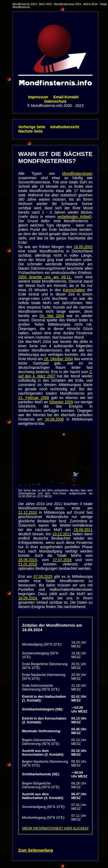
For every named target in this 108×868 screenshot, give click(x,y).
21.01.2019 (28, 564)
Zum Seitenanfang (36, 850)
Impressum (38, 97)
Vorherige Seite (32, 127)
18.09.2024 (28, 598)
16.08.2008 (54, 419)
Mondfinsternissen (77, 173)
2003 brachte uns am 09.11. (45, 277)
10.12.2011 (62, 534)
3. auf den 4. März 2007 (55, 374)
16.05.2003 (83, 247)
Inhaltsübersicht (65, 127)
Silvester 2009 (61, 402)
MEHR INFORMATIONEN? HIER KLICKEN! (55, 828)
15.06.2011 (83, 530)
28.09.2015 (28, 560)
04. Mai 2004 (52, 316)
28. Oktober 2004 (58, 359)
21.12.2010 (28, 512)
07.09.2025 (43, 577)
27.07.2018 (62, 560)
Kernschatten (74, 290)
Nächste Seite (31, 131)
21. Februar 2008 (34, 398)
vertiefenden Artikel (74, 217)
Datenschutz (55, 101)
